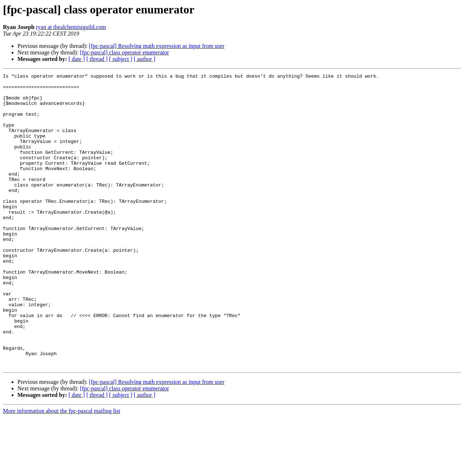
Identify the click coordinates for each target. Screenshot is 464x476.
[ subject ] (121, 59)
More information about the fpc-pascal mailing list (61, 470)
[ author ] (145, 59)
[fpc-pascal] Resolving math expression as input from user (157, 46)
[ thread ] (97, 59)
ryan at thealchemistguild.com (71, 27)
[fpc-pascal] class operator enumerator (124, 52)
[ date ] (77, 59)
